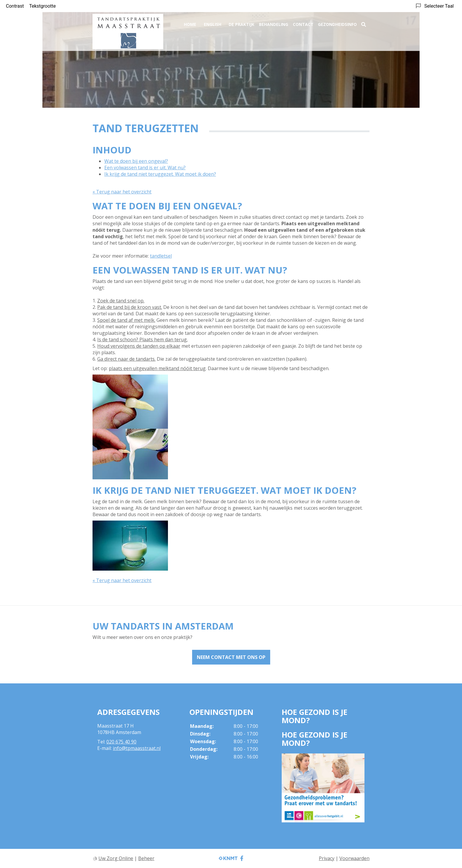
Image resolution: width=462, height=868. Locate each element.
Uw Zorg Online (116, 858)
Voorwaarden (354, 858)
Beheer (146, 858)
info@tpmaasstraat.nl (137, 748)
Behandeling (274, 23)
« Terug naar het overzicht (122, 192)
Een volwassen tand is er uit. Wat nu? (145, 168)
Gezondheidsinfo (337, 23)
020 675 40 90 (121, 742)
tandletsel (161, 256)
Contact (303, 23)
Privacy (327, 858)
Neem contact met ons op (231, 657)
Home (190, 23)
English (213, 23)
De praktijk (241, 23)
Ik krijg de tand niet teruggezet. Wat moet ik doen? (160, 174)
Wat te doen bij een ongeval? (136, 161)
